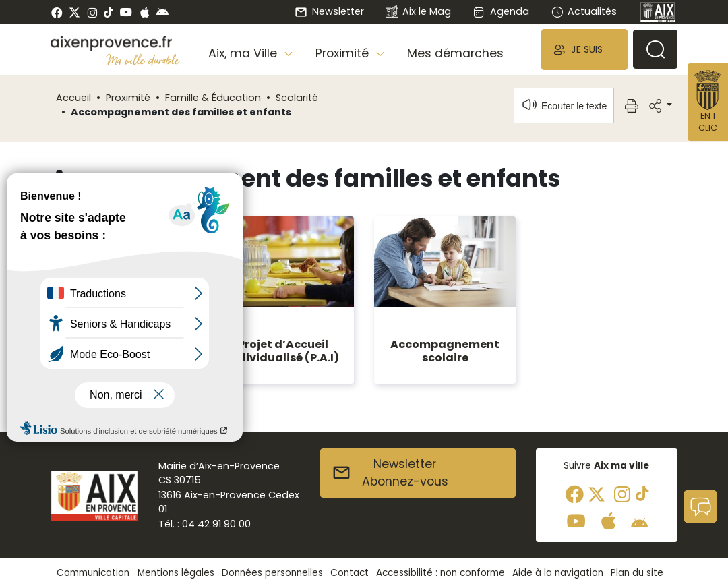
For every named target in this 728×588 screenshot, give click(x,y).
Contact (350, 573)
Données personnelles (272, 573)
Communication (93, 573)
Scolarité (297, 98)
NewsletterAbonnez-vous (390, 473)
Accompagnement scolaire (445, 351)
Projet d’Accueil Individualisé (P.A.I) (283, 351)
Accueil (73, 98)
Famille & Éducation (213, 98)
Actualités (584, 11)
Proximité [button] (344, 53)
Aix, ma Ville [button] (244, 53)
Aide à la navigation (558, 573)
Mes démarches (455, 53)
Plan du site (637, 573)
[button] (584, 50)
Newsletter (329, 11)
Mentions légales (176, 573)
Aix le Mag (418, 12)
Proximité (128, 98)
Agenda (500, 11)
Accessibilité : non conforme (441, 573)
